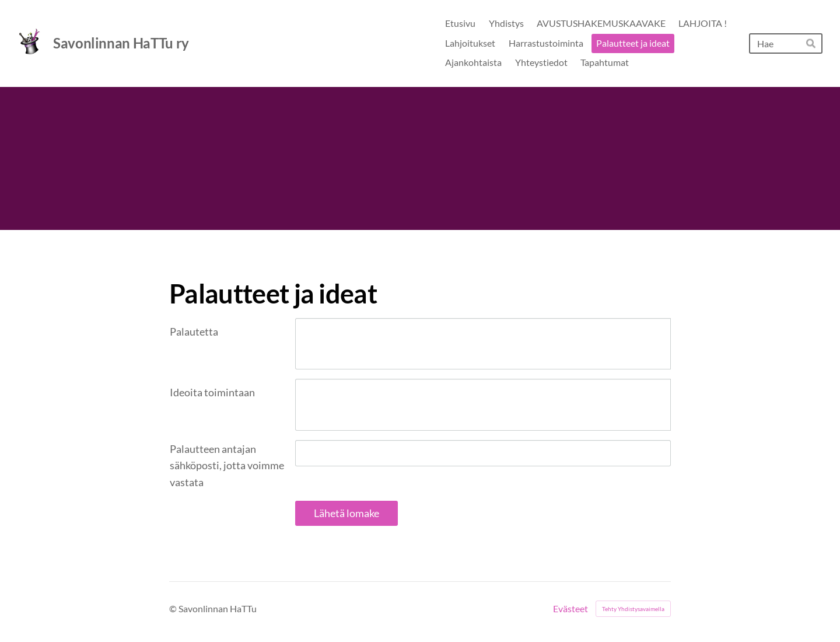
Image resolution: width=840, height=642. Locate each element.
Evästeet (570, 609)
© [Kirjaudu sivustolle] (174, 608)
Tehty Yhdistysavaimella (633, 609)
